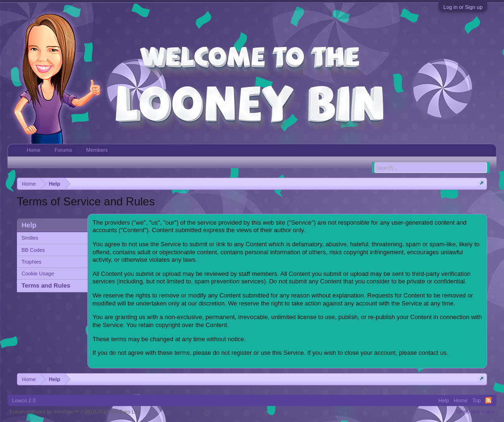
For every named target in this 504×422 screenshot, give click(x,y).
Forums (63, 150)
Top (477, 400)
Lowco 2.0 (24, 400)
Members (97, 150)
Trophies (31, 262)
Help (444, 400)
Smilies (30, 238)
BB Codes (33, 250)
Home (34, 150)
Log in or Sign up (463, 7)
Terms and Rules (46, 285)
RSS (488, 400)
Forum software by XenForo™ (75, 412)
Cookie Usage (38, 274)
